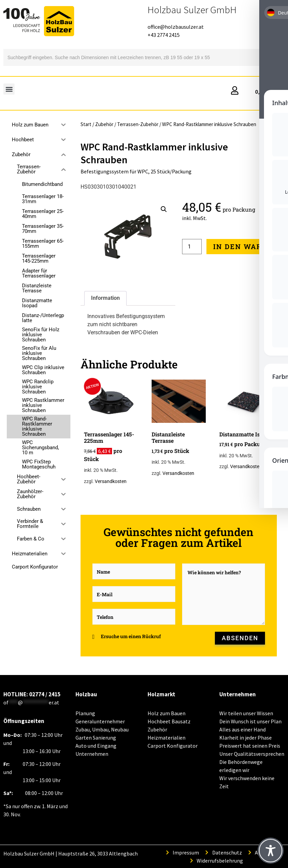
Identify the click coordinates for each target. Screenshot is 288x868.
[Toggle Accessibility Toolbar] (271, 851)
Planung (85, 713)
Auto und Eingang (96, 746)
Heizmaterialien (167, 738)
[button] (9, 89)
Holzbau (86, 694)
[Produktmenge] (192, 247)
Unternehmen (92, 754)
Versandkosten (111, 481)
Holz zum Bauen (167, 713)
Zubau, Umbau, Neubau (102, 729)
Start (86, 124)
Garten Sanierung (96, 738)
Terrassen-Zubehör (138, 124)
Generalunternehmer (100, 721)
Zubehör (104, 124)
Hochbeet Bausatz (169, 721)
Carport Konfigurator (35, 567)
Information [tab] (105, 298)
